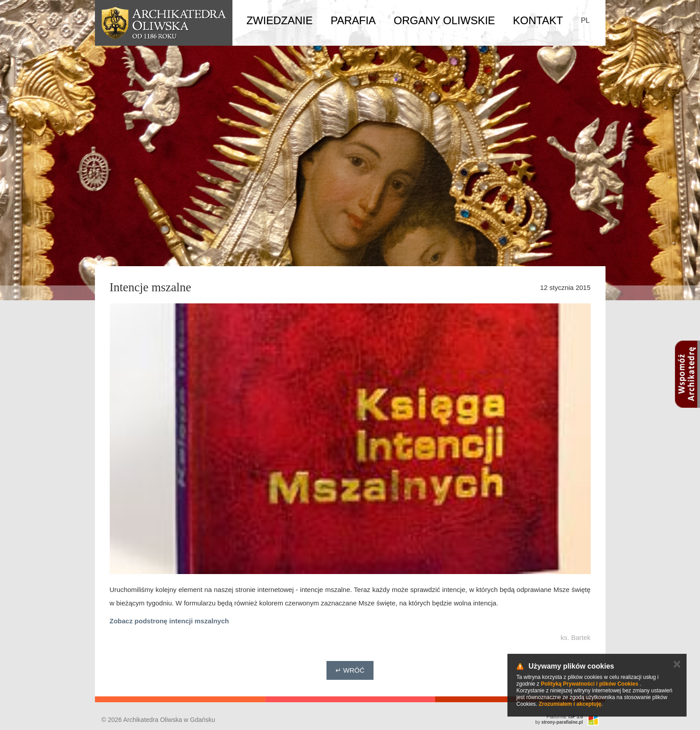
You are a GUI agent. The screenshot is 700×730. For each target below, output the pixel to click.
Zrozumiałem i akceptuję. (571, 704)
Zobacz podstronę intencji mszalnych (170, 621)
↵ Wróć (350, 670)
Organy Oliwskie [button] (444, 20)
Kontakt (538, 20)
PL (585, 20)
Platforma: (565, 717)
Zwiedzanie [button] (279, 20)
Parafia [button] (353, 20)
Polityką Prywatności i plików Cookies (590, 684)
